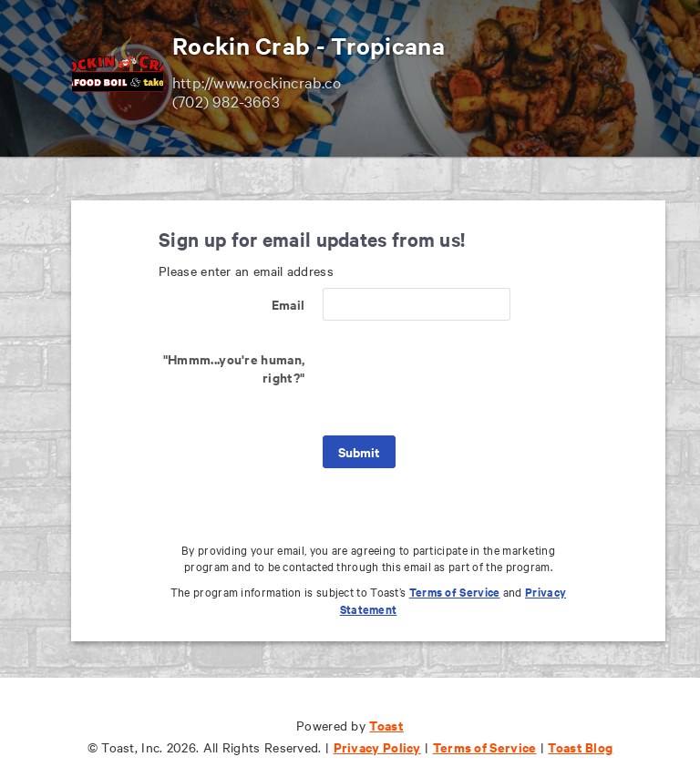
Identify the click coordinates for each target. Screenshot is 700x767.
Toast (386, 725)
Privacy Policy (377, 747)
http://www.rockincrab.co (257, 82)
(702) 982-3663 (226, 101)
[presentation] (461, 378)
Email (288, 304)
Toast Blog (580, 747)
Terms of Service (455, 592)
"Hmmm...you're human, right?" (234, 368)
